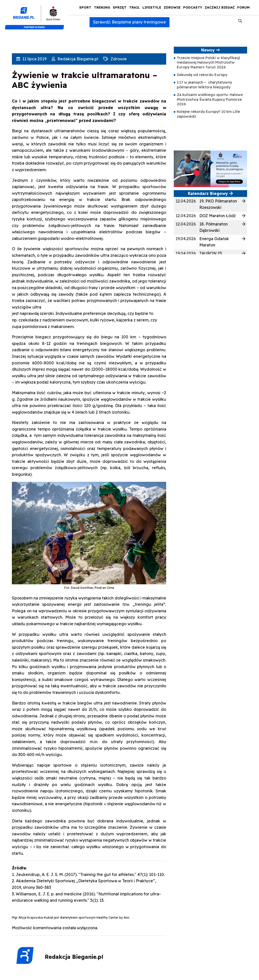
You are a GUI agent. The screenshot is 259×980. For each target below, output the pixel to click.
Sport (85, 7)
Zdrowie (172, 7)
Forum (243, 7)
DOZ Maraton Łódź (218, 216)
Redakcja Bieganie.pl (77, 59)
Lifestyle (152, 7)
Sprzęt (120, 7)
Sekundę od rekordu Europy (202, 75)
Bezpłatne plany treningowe (139, 22)
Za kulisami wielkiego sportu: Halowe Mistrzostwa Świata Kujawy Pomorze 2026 (210, 99)
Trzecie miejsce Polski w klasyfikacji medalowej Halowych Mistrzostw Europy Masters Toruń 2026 (208, 62)
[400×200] (210, 168)
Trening (102, 7)
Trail (134, 7)
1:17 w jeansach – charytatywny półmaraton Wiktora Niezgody (204, 85)
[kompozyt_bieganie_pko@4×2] (37, 15)
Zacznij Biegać (220, 7)
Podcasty (193, 7)
